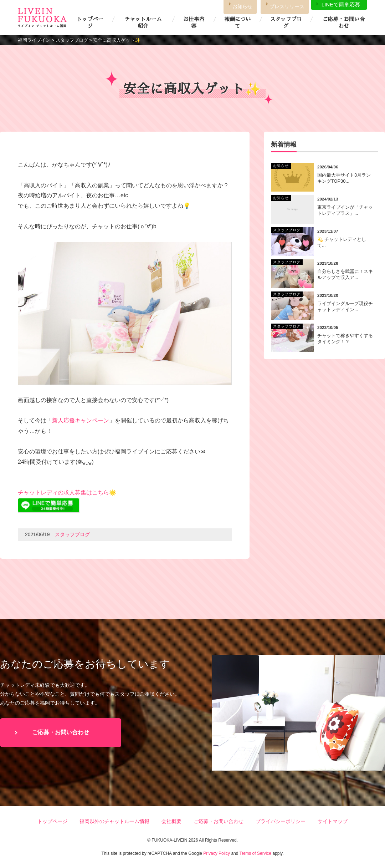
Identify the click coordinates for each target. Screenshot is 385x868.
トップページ (90, 23)
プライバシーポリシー (281, 821)
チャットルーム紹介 (143, 23)
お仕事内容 (194, 23)
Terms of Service (255, 853)
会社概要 (171, 821)
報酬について (238, 23)
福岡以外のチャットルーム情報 (114, 821)
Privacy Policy (217, 853)
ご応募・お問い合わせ (343, 23)
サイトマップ (333, 821)
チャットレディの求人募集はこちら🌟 (67, 493)
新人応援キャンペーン (81, 420)
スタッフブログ (286, 23)
